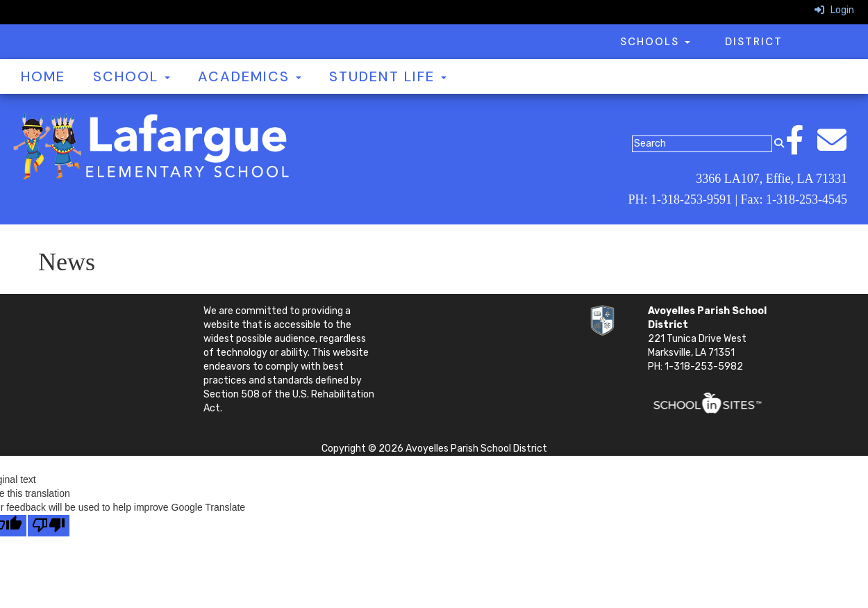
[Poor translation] (49, 526)
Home (43, 76)
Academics (250, 76)
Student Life (388, 76)
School (132, 76)
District (754, 42)
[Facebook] (801, 148)
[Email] (839, 148)
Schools (655, 42)
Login (834, 10)
